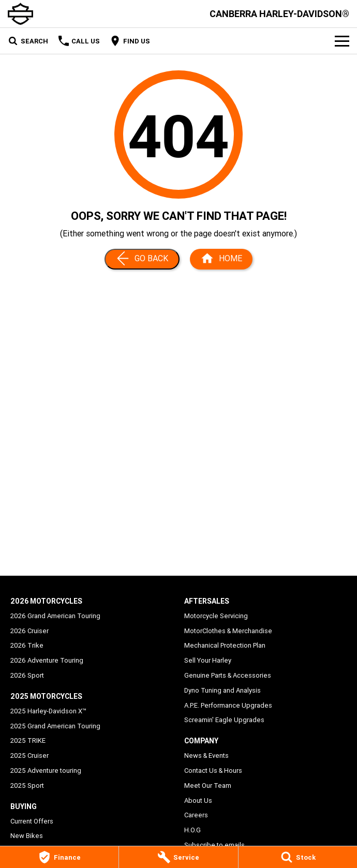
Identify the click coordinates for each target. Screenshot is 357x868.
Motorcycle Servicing (216, 616)
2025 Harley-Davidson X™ (48, 711)
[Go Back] (142, 259)
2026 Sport (27, 675)
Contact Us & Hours (213, 770)
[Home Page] (221, 259)
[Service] (178, 857)
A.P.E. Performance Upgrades (228, 705)
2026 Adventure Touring (47, 660)
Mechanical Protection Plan (225, 645)
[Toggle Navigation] (342, 41)
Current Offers (32, 821)
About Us (198, 800)
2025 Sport (27, 785)
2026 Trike (27, 645)
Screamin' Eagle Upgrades (224, 720)
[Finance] (59, 857)
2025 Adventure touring (46, 770)
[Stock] (298, 857)
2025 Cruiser (29, 755)
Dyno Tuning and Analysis (222, 690)
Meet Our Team (208, 785)
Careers (196, 815)
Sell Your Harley (208, 660)
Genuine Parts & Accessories (228, 675)
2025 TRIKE (28, 740)
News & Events (206, 755)
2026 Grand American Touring (55, 616)
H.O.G (192, 830)
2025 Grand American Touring (55, 726)
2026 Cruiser (29, 631)
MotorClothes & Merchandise (228, 631)
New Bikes (27, 836)
